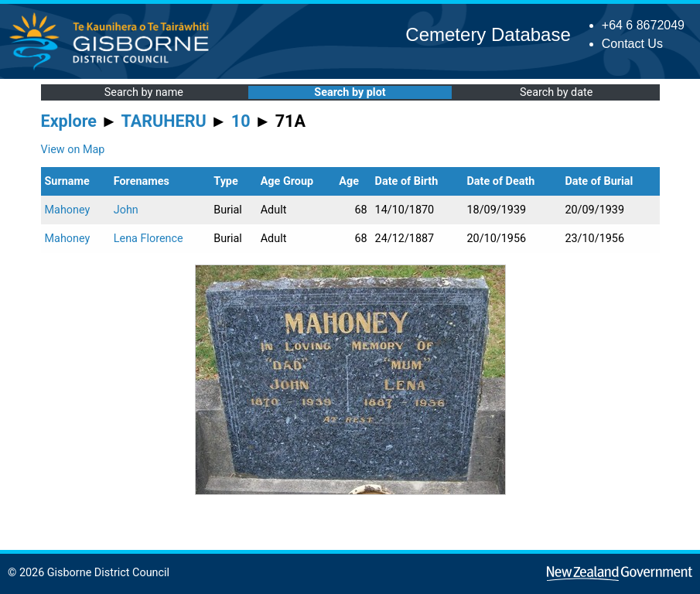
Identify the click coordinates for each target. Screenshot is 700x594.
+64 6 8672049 (643, 25)
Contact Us (632, 44)
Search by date (556, 92)
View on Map (73, 150)
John (126, 210)
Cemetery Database (488, 34)
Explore (69, 121)
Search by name (144, 92)
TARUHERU (164, 121)
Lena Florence (149, 239)
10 (241, 121)
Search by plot (350, 92)
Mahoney (68, 210)
